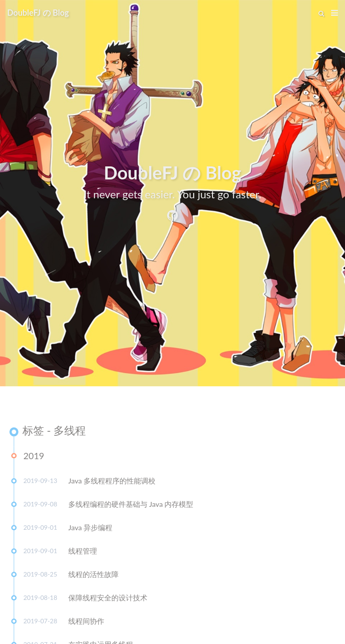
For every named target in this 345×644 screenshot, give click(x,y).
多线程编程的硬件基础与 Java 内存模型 (131, 506)
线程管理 (83, 553)
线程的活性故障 (93, 576)
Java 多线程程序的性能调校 (112, 483)
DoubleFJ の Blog (38, 13)
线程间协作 (86, 623)
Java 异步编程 (90, 530)
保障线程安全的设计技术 (108, 600)
